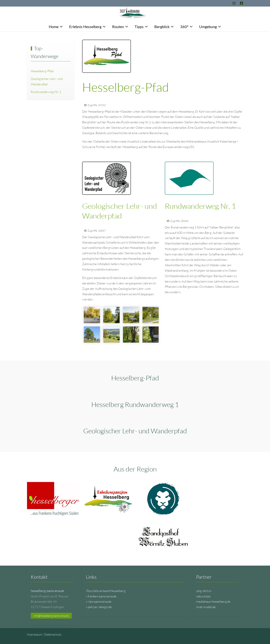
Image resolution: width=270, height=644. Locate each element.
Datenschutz (53, 634)
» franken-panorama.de (101, 596)
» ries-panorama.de (99, 601)
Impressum (35, 634)
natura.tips (203, 596)
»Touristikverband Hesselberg (106, 591)
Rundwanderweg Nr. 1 (46, 92)
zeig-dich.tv (204, 591)
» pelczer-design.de (99, 607)
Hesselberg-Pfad (42, 71)
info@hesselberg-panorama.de (51, 616)
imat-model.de (206, 607)
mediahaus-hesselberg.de (213, 601)
